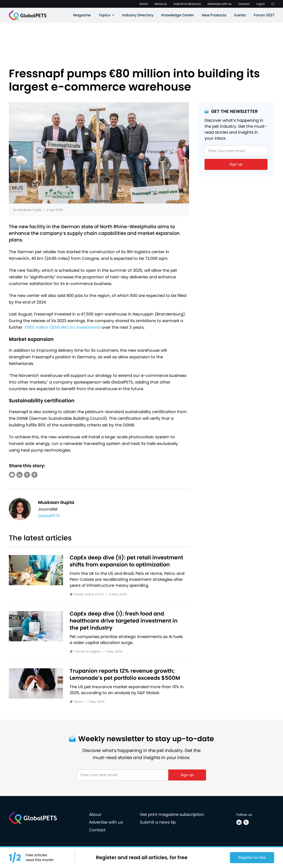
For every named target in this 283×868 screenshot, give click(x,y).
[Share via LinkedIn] (19, 475)
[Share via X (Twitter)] (27, 475)
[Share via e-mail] (12, 475)
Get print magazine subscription (172, 814)
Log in (261, 4)
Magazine (82, 15)
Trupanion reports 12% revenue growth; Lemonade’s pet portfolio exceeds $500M (125, 674)
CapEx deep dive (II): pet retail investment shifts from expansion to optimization (126, 561)
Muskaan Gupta (30, 210)
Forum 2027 (264, 15)
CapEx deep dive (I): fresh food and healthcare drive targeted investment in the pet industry (124, 621)
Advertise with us (219, 4)
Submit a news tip (158, 822)
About (95, 814)
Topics (104, 15)
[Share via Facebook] (34, 475)
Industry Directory (138, 15)
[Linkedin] (239, 822)
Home (143, 4)
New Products (214, 15)
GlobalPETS (49, 516)
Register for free (252, 858)
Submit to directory (187, 4)
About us (161, 4)
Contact (244, 4)
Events (240, 15)
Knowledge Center (178, 15)
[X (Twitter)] (246, 822)
